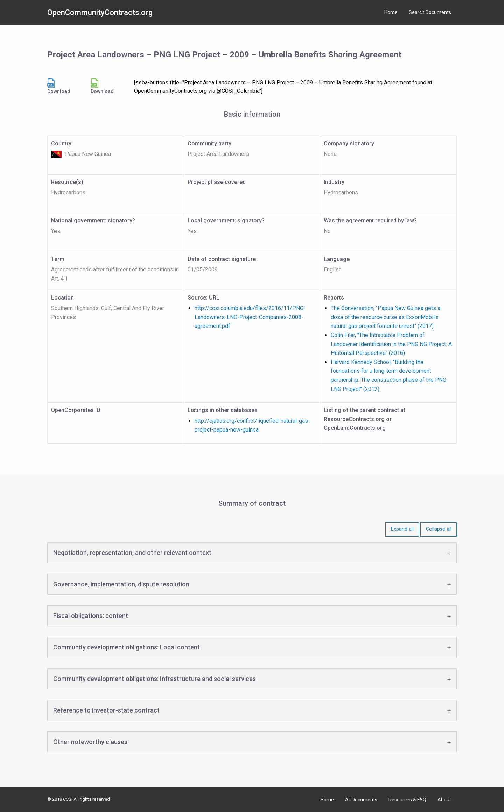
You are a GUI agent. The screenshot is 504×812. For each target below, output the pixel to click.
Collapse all (439, 529)
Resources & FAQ (407, 800)
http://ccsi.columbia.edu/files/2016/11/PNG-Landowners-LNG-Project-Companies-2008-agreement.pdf (250, 317)
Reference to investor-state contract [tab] (106, 710)
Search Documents (430, 12)
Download (59, 86)
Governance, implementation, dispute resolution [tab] (121, 584)
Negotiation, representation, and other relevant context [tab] (132, 553)
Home (391, 12)
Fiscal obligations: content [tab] (91, 616)
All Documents (361, 800)
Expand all (402, 529)
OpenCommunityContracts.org (100, 12)
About (444, 800)
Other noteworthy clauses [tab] (90, 742)
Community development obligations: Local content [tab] (127, 647)
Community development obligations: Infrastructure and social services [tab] (155, 679)
